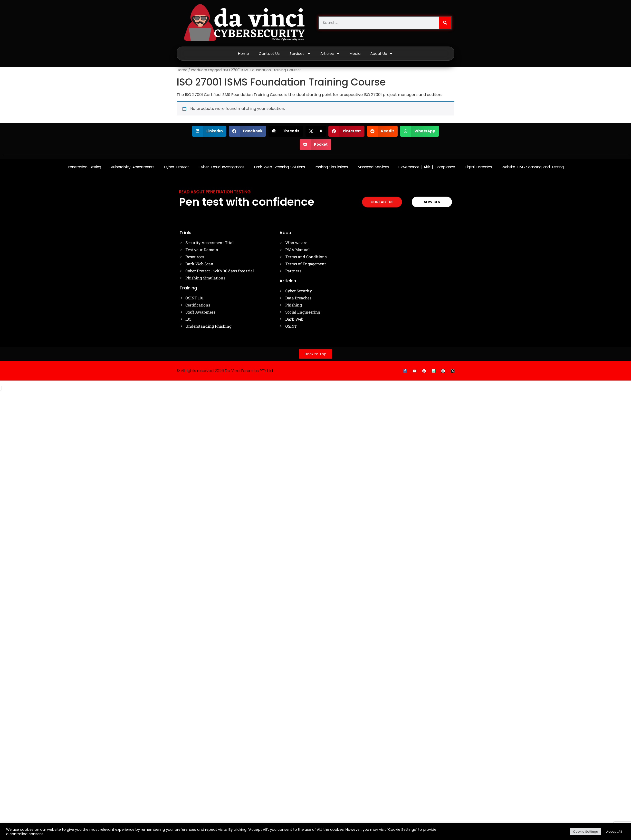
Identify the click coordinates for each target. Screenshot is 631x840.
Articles (330, 54)
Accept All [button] (614, 832)
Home (244, 53)
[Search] (445, 23)
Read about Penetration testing (215, 192)
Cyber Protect (176, 167)
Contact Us (269, 53)
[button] (209, 131)
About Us (382, 54)
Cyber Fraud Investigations (221, 167)
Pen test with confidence (247, 202)
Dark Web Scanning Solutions (279, 167)
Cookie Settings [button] (585, 832)
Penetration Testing (84, 167)
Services (300, 54)
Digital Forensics (478, 167)
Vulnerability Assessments (132, 167)
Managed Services (373, 167)
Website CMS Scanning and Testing (532, 167)
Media (355, 53)
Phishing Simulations (331, 167)
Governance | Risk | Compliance (427, 167)
